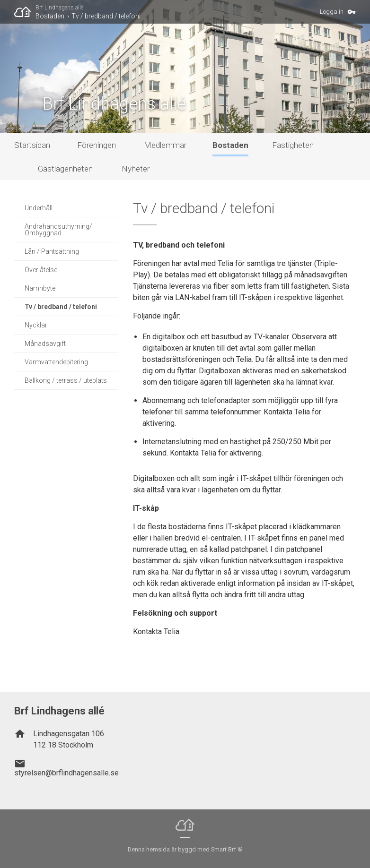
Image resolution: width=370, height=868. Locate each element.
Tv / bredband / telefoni (106, 16)
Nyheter (136, 169)
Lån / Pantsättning (52, 251)
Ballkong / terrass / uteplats (66, 380)
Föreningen (97, 145)
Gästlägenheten (65, 169)
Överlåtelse (41, 270)
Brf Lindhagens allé (59, 8)
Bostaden (50, 16)
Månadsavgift (45, 344)
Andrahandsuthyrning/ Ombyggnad (58, 230)
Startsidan (32, 145)
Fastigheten (293, 145)
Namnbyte (40, 288)
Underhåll (39, 208)
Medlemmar (165, 145)
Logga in (332, 12)
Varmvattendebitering (56, 362)
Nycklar (36, 325)
